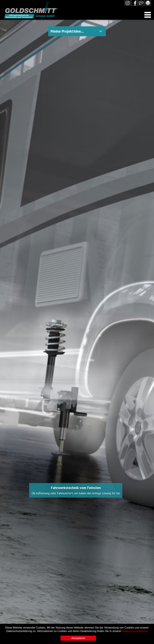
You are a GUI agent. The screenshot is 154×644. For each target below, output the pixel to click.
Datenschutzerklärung (135, 631)
